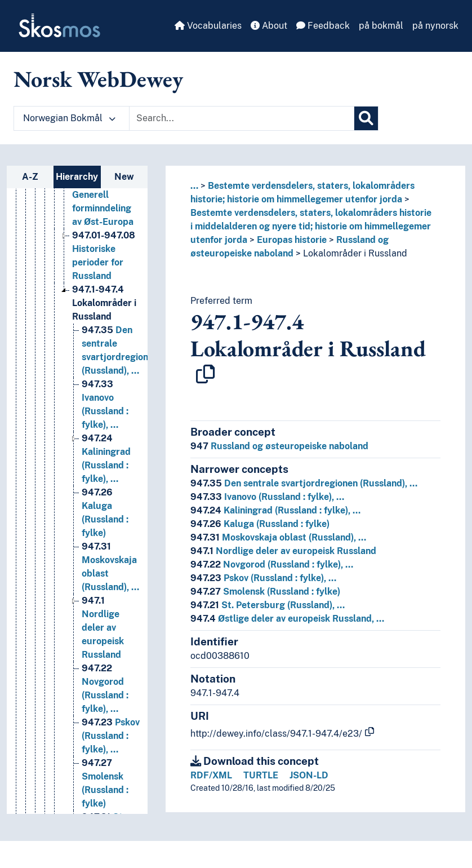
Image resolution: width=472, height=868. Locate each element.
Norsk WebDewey (98, 79)
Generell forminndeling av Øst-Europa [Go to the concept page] (103, 195)
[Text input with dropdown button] (242, 118)
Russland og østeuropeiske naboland (279, 446)
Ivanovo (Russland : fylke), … (267, 497)
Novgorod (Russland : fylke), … (272, 564)
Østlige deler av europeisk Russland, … (287, 619)
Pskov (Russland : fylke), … (263, 578)
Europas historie (292, 240)
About (269, 26)
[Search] (366, 118)
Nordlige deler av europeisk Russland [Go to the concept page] (103, 628)
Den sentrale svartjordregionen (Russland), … (304, 483)
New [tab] (124, 177)
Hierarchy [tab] (77, 177)
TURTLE (261, 775)
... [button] (194, 186)
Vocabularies (208, 26)
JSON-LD (309, 775)
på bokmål (381, 26)
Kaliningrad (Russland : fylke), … (275, 510)
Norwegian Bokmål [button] (69, 118)
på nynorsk (435, 26)
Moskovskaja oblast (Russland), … (278, 537)
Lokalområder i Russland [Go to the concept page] (104, 303)
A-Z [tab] (30, 177)
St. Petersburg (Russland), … (268, 605)
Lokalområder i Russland (355, 253)
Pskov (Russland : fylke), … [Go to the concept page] (111, 736)
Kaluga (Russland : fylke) (260, 524)
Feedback (323, 26)
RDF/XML (211, 775)
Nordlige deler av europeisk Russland (283, 551)
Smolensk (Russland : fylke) (265, 592)
